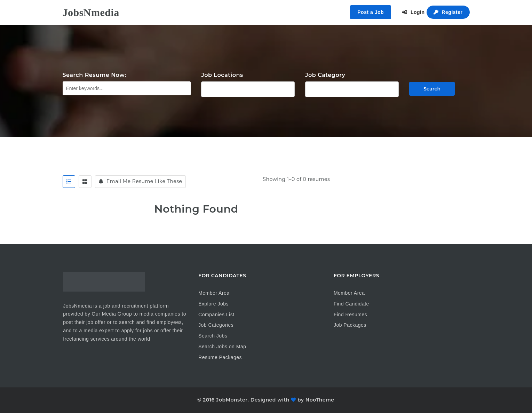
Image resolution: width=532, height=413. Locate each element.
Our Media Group (112, 314)
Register (448, 12)
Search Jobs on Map (222, 347)
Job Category (325, 75)
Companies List (216, 315)
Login (414, 12)
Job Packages (350, 325)
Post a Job (371, 12)
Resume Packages (220, 357)
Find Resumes (350, 315)
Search (432, 89)
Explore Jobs (213, 304)
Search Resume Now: (94, 75)
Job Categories (216, 325)
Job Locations (222, 75)
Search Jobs (213, 336)
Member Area (214, 293)
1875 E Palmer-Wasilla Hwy (248, 88)
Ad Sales (352, 88)
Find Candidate (351, 304)
